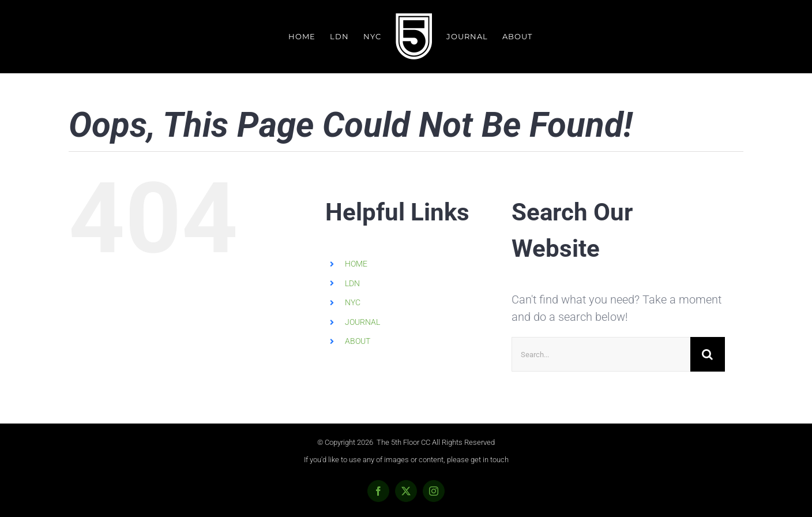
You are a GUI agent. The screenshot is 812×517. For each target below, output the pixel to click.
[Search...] (601, 354)
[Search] (708, 354)
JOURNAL (362, 322)
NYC (353, 302)
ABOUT (358, 341)
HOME (356, 264)
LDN (352, 283)
